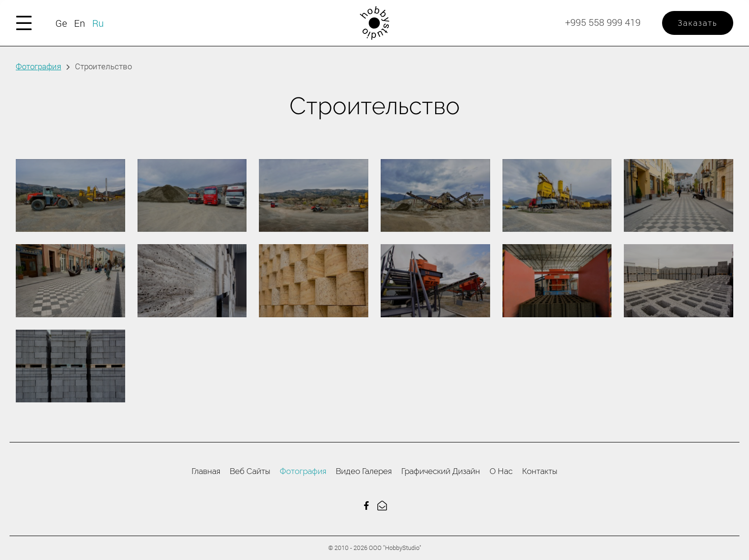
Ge (61, 23)
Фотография (38, 66)
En (80, 23)
